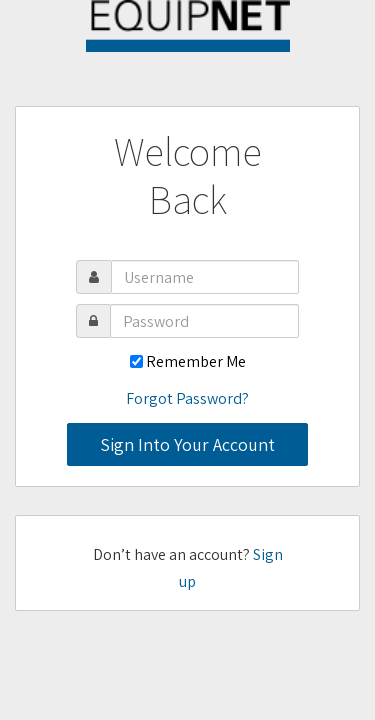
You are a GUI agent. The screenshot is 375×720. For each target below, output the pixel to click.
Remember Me (196, 361)
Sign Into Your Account (187, 444)
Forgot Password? (187, 398)
